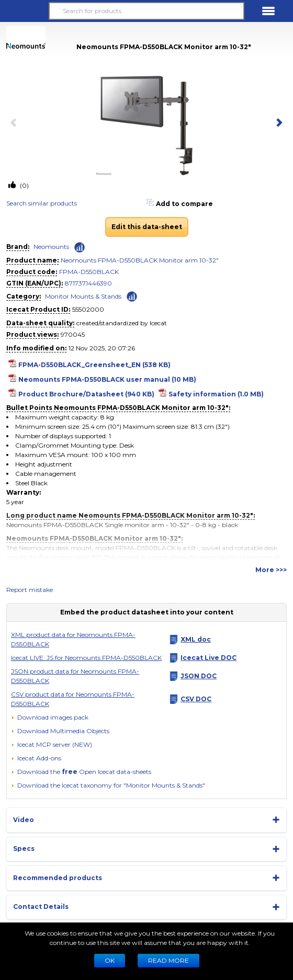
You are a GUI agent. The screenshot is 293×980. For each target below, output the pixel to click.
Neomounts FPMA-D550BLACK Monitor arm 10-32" (140, 260)
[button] (25, 11)
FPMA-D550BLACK (89, 272)
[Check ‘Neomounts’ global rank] (80, 247)
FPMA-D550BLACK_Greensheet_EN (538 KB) (94, 365)
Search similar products (42, 203)
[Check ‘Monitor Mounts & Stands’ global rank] (132, 296)
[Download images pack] (50, 717)
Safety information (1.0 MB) (216, 394)
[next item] (277, 123)
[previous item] (16, 123)
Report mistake (30, 590)
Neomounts (51, 247)
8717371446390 (88, 283)
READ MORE (168, 960)
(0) (24, 185)
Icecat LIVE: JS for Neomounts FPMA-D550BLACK (86, 658)
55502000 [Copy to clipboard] (88, 309)
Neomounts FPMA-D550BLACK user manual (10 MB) (107, 379)
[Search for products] (147, 11)
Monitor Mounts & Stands (83, 296)
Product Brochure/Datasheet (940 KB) (86, 394)
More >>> (271, 570)
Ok (110, 960)
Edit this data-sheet (147, 227)
